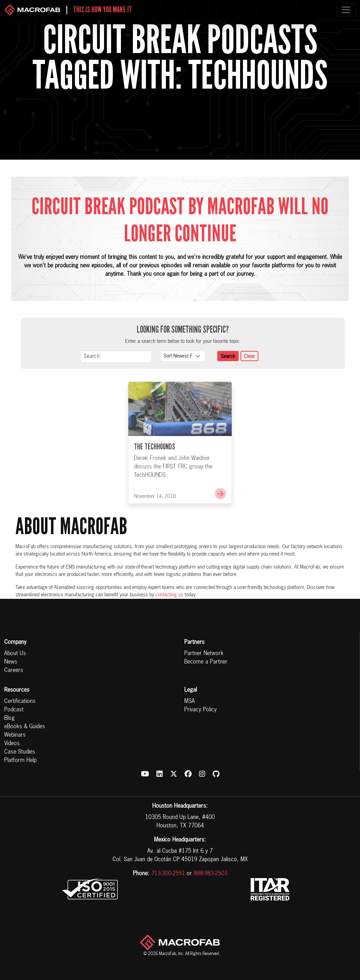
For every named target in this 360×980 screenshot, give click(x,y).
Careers (14, 671)
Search (228, 357)
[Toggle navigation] (346, 10)
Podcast (14, 710)
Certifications (20, 702)
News (11, 662)
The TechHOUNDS (155, 459)
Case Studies (20, 752)
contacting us (169, 595)
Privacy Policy (200, 710)
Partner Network (204, 654)
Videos (12, 744)
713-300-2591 (168, 874)
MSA (189, 702)
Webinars (15, 735)
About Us (15, 654)
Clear (249, 357)
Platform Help (20, 761)
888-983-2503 (211, 874)
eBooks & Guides (25, 727)
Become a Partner (206, 662)
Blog (9, 718)
